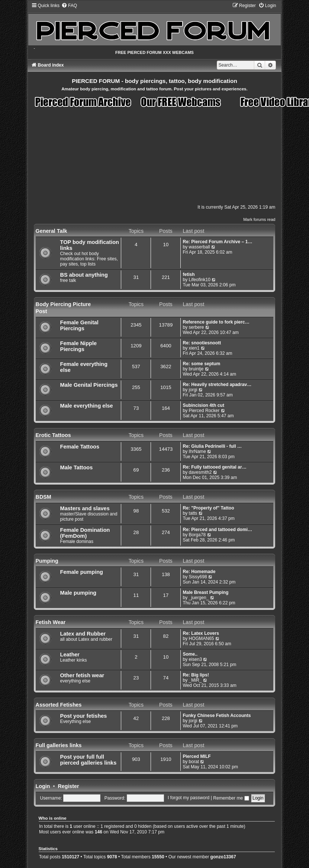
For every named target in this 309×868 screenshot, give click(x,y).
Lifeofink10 (200, 280)
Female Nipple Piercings (78, 346)
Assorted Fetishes (59, 705)
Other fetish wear (82, 675)
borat (194, 762)
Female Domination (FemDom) (85, 533)
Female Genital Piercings (79, 325)
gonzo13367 (223, 857)
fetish (189, 274)
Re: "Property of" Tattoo (208, 508)
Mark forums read (259, 219)
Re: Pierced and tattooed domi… (217, 530)
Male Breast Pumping (205, 592)
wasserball (199, 247)
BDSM (44, 497)
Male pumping (78, 593)
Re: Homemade (199, 572)
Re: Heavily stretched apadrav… (217, 385)
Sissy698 (198, 577)
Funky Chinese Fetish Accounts (217, 716)
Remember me (231, 798)
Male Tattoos (77, 467)
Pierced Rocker (204, 411)
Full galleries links (59, 745)
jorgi (193, 390)
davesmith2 (200, 472)
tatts (193, 513)
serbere (197, 327)
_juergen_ (199, 598)
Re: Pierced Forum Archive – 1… (217, 242)
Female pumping (82, 572)
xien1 (194, 348)
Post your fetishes (84, 716)
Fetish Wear (51, 622)
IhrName (197, 451)
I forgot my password (189, 798)
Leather (70, 655)
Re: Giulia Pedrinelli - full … (212, 446)
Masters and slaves (85, 508)
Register (68, 786)
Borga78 (197, 535)
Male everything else (87, 406)
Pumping (47, 561)
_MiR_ (195, 680)
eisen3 (196, 659)
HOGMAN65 (202, 639)
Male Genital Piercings (89, 385)
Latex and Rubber (83, 634)
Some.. (190, 654)
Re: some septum (201, 364)
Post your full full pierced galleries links (88, 760)
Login (43, 786)
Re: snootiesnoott (202, 343)
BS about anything (84, 275)
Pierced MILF (197, 756)
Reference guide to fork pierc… (216, 322)
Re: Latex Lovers (201, 633)
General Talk (51, 231)
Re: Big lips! (196, 675)
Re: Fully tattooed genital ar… (214, 467)
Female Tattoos (80, 447)
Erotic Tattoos (53, 435)
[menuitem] (69, 6)
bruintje (196, 369)
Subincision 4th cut (203, 405)
